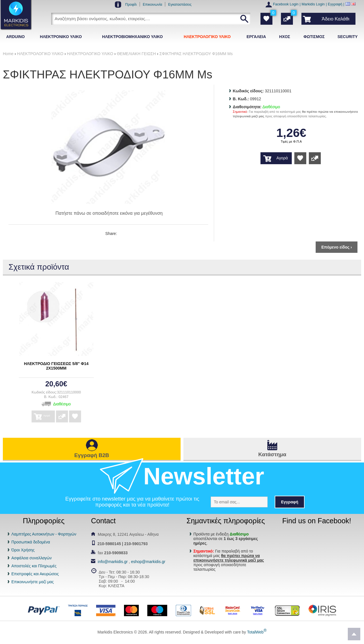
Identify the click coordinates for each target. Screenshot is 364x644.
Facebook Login (286, 4)
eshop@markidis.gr (148, 562)
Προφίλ (131, 5)
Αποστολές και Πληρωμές (34, 566)
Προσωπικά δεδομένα (31, 542)
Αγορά (282, 158)
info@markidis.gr (113, 562)
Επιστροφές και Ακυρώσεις (35, 574)
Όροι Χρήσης (23, 550)
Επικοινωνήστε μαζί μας (33, 582)
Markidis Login (313, 4)
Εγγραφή (335, 4)
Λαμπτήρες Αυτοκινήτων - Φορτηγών (44, 534)
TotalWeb (257, 632)
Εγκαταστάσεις (180, 5)
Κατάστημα (272, 454)
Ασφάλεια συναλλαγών (32, 558)
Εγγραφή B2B (92, 455)
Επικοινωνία (152, 5)
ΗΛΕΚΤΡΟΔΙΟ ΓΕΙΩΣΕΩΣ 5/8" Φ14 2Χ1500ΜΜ (56, 366)
